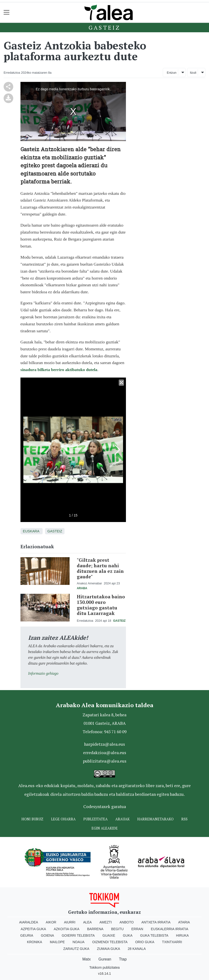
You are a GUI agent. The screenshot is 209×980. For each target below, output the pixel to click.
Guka (128, 935)
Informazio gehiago (43, 673)
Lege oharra (63, 819)
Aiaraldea (29, 922)
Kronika (35, 942)
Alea (87, 922)
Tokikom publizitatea (104, 967)
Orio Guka (145, 942)
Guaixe (109, 935)
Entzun (172, 73)
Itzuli (193, 73)
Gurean (105, 959)
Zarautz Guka (76, 949)
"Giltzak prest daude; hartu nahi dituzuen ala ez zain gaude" (100, 568)
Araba (82, 588)
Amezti (106, 922)
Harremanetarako (155, 819)
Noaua (78, 942)
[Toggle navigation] (7, 12)
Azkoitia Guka (67, 929)
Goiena (47, 935)
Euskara (31, 531)
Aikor (51, 922)
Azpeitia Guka (33, 929)
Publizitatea (95, 819)
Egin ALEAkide (105, 828)
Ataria (184, 922)
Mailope (57, 942)
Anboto (127, 922)
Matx (87, 959)
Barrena (95, 929)
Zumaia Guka (109, 949)
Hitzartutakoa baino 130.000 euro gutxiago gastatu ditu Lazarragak (101, 605)
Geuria (27, 935)
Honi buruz (32, 819)
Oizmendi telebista (110, 942)
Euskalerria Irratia (170, 929)
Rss (184, 819)
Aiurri (70, 922)
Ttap (123, 959)
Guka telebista (154, 935)
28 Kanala (137, 949)
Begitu (117, 929)
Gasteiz (104, 27)
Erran (137, 929)
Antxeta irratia (156, 922)
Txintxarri (172, 942)
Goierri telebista (78, 935)
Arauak (122, 819)
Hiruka (182, 935)
